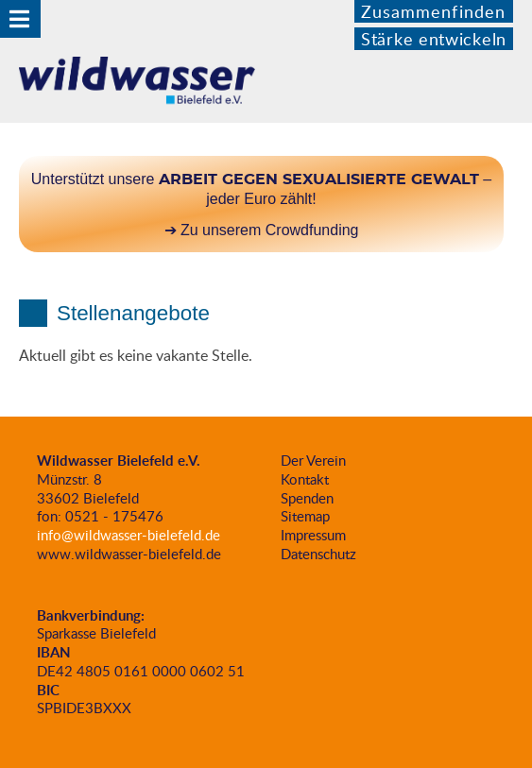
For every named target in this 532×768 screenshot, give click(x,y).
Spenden (307, 498)
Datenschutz (318, 554)
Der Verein (313, 460)
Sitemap (305, 516)
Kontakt (305, 479)
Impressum (313, 535)
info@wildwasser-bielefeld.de (129, 535)
